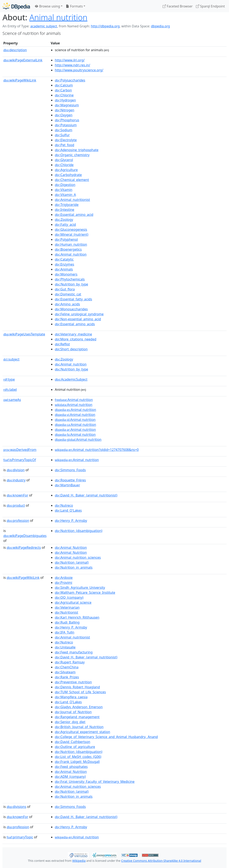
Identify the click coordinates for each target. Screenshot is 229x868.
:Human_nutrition (71, 244)
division (16, 470)
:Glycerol (64, 160)
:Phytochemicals (70, 279)
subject (11, 359)
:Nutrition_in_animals (74, 567)
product (16, 505)
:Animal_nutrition (71, 254)
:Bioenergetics (68, 249)
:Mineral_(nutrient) (72, 234)
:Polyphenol (66, 239)
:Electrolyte (66, 140)
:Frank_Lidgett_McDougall (77, 762)
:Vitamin (64, 190)
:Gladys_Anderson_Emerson (79, 707)
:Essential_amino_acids (75, 324)
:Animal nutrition (74, 400)
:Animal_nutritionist (72, 200)
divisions (16, 807)
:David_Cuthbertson (73, 742)
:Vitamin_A (65, 195)
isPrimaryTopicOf (20, 460)
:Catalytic (64, 259)
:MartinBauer (67, 485)
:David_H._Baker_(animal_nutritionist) (86, 495)
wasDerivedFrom (20, 450)
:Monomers (66, 274)
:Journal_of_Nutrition (73, 712)
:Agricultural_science (73, 602)
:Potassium (66, 125)
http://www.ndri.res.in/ (73, 65)
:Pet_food (65, 145)
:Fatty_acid (65, 225)
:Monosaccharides (71, 309)
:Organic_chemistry (72, 155)
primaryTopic (20, 837)
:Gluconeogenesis (71, 229)
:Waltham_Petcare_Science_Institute (85, 592)
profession (18, 521)
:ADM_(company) (70, 777)
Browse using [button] (47, 6)
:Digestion (65, 185)
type (9, 379)
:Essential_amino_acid (74, 215)
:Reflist (62, 344)
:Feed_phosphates (71, 767)
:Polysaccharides (70, 80)
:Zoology (64, 220)
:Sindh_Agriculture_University (80, 588)
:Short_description (71, 349)
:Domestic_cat (68, 294)
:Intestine (65, 210)
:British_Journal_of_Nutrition (79, 727)
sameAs (12, 400)
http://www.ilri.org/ (70, 60)
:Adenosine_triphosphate (77, 150)
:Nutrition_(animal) (72, 562)
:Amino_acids (67, 304)
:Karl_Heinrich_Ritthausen (77, 617)
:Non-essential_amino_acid (78, 319)
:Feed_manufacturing (74, 652)
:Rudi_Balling (67, 622)
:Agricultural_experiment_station (82, 732)
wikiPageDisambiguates (25, 536)
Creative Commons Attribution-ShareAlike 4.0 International (161, 861)
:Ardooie (64, 578)
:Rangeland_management (77, 717)
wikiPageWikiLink (20, 80)
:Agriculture (66, 170)
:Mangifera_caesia (71, 697)
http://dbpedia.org (105, 26)
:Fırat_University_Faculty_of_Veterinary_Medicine (95, 782)
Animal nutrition (58, 17)
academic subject (44, 26)
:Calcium (64, 85)
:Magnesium (67, 105)
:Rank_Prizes (67, 677)
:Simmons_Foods (70, 470)
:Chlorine (64, 95)
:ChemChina (67, 667)
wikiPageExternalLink (23, 60)
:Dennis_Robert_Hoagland (77, 687)
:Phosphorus (67, 120)
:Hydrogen (65, 100)
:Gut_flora (65, 289)
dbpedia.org (161, 26)
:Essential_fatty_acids (73, 299)
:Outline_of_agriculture (75, 747)
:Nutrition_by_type (71, 284)
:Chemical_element (72, 180)
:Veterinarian (67, 607)
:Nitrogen (65, 110)
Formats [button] (74, 6)
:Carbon (63, 90)
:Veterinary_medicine (73, 334)
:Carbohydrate (68, 175)
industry (16, 480)
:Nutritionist (67, 612)
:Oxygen (64, 115)
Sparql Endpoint (210, 6)
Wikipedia (79, 861)
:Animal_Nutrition (71, 548)
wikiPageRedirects (24, 548)
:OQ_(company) (69, 597)
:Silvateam (65, 672)
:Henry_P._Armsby (71, 521)
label (10, 390)
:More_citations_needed (76, 339)
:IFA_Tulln (65, 632)
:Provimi (64, 583)
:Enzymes (64, 264)
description (15, 50)
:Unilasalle (65, 647)
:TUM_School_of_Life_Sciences (80, 692)
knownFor (17, 495)
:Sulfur (62, 135)
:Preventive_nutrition (73, 682)
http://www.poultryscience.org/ (79, 70)
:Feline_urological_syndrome (79, 314)
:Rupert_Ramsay (70, 662)
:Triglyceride (67, 205)
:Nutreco (64, 505)
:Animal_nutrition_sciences (78, 557)
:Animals (64, 269)
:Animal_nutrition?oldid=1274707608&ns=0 (97, 450)
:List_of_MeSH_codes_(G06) (78, 757)
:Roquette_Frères (70, 480)
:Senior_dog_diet (70, 722)
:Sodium (64, 130)
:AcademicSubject (71, 379)
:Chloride (64, 165)
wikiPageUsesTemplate (24, 334)
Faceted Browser (178, 6)
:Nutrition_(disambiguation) (79, 531)
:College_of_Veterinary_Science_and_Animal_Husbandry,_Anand (106, 737)
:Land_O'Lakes (68, 510)
